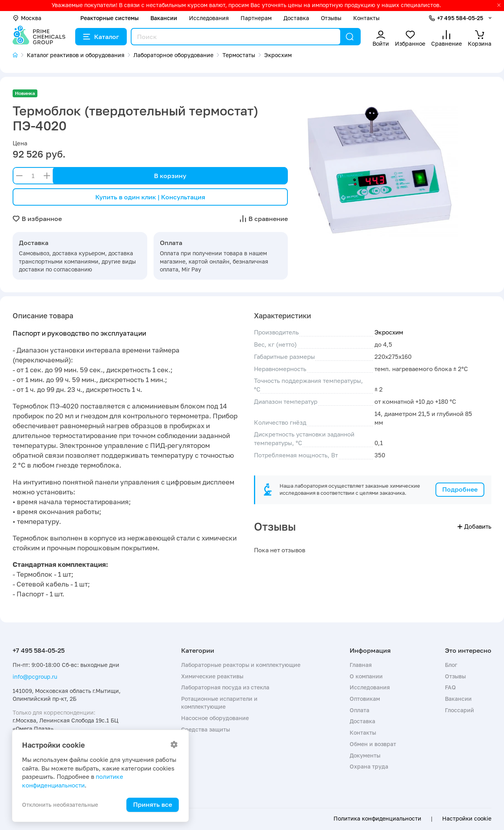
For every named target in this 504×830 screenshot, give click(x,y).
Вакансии (164, 18)
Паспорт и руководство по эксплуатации (79, 333)
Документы (365, 755)
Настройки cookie (467, 819)
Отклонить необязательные (60, 805)
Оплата (359, 710)
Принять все (153, 804)
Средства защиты (206, 729)
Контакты (366, 18)
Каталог (101, 37)
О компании (366, 676)
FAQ (450, 687)
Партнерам (256, 18)
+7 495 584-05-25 (460, 18)
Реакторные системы (109, 18)
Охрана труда (369, 766)
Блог (451, 665)
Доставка (296, 18)
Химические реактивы (212, 676)
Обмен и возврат (373, 744)
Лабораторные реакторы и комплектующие (241, 665)
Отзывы (331, 18)
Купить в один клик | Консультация (150, 197)
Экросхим (389, 332)
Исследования (209, 18)
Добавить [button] (474, 526)
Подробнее (460, 489)
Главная (361, 665)
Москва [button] (27, 18)
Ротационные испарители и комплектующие (219, 703)
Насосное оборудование (215, 718)
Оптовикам (365, 699)
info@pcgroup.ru (35, 677)
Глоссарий (460, 710)
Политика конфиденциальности (377, 819)
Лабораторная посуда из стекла (225, 687)
